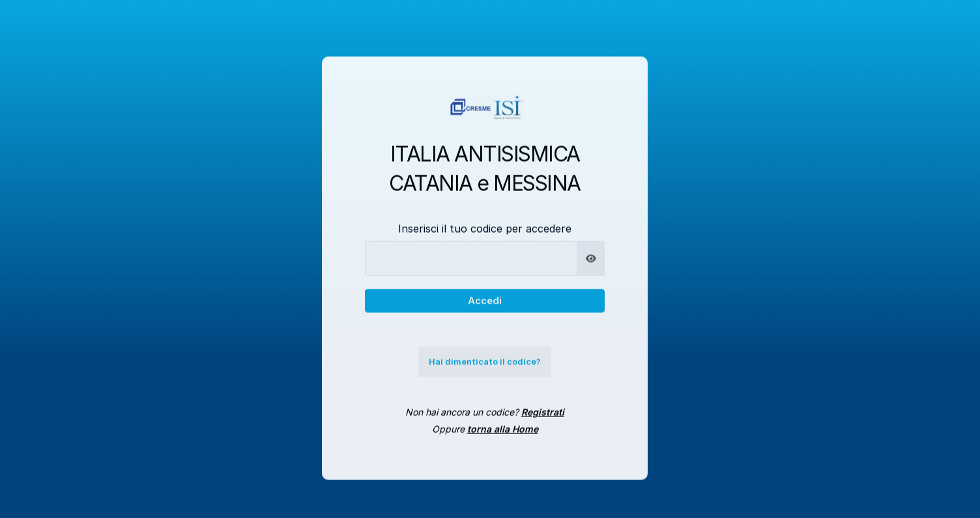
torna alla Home (503, 436)
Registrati (543, 419)
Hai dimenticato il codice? (485, 368)
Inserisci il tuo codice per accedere (485, 235)
